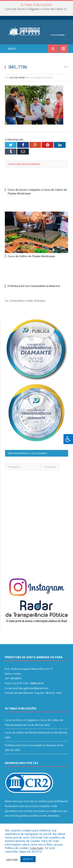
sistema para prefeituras (53, 801)
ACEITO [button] (28, 859)
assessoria (32, 806)
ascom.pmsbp (18, 78)
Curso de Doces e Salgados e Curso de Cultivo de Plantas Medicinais (37, 9)
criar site (29, 801)
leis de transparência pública (22, 816)
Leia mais (37, 848)
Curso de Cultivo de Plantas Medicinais (31, 256)
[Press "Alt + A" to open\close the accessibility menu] (68, 439)
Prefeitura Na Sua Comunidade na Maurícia (34, 286)
